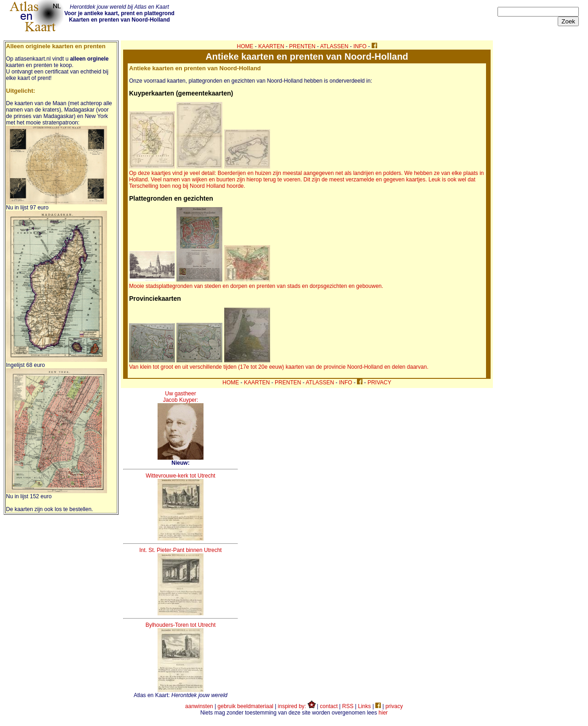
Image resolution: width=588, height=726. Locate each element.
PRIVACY (379, 383)
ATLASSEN (334, 46)
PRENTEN (302, 46)
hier (383, 713)
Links (364, 706)
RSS (348, 706)
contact (329, 706)
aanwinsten (199, 706)
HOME (245, 46)
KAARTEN (271, 46)
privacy (394, 706)
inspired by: (297, 706)
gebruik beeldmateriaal (246, 706)
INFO (360, 46)
